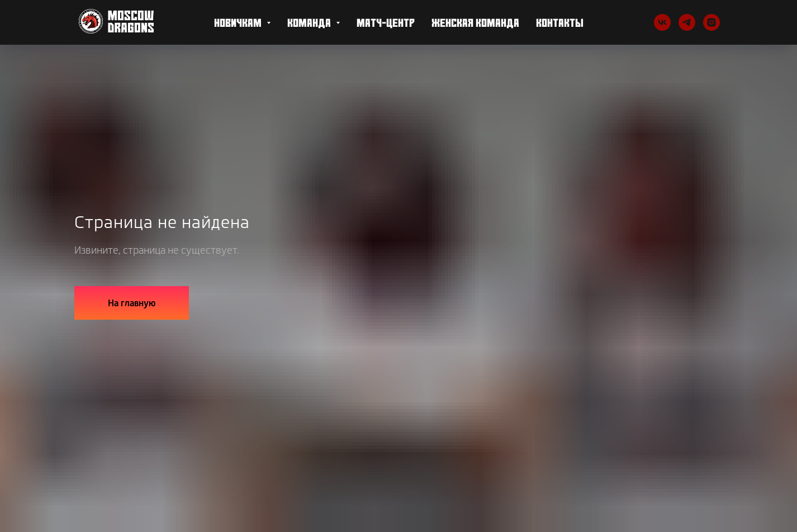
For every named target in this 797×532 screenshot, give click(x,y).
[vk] (662, 22)
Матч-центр (386, 22)
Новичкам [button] (239, 22)
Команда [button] (310, 22)
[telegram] (687, 22)
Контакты (560, 22)
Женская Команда (475, 22)
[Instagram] (711, 22)
